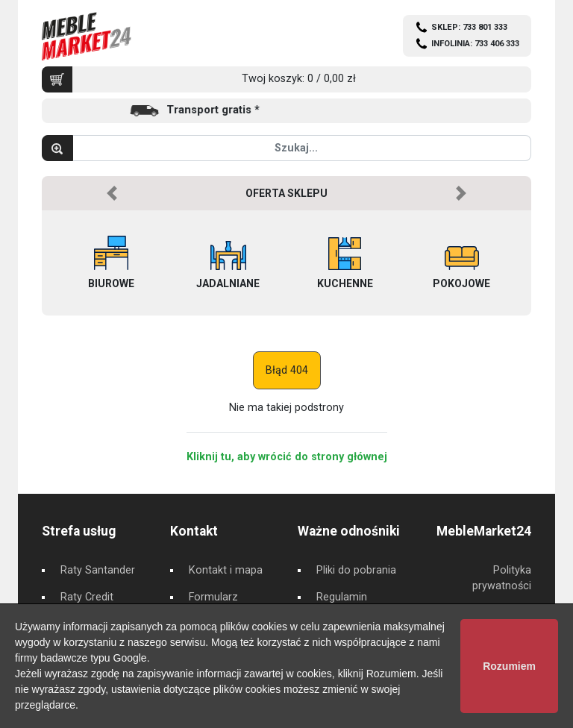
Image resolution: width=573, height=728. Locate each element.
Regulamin (342, 597)
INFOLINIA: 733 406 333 (475, 44)
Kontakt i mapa (226, 570)
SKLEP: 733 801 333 (469, 27)
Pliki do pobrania (356, 570)
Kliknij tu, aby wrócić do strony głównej (287, 457)
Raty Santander (98, 570)
